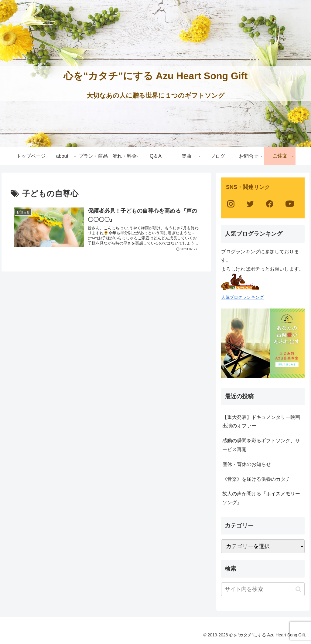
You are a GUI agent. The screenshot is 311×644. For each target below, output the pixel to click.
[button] (298, 589)
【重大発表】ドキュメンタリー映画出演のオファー (261, 422)
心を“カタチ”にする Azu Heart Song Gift (155, 76)
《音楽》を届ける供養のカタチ (256, 479)
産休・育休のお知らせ (247, 464)
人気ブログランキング (242, 297)
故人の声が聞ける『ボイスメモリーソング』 (261, 498)
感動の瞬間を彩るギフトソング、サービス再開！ (261, 445)
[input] (263, 589)
